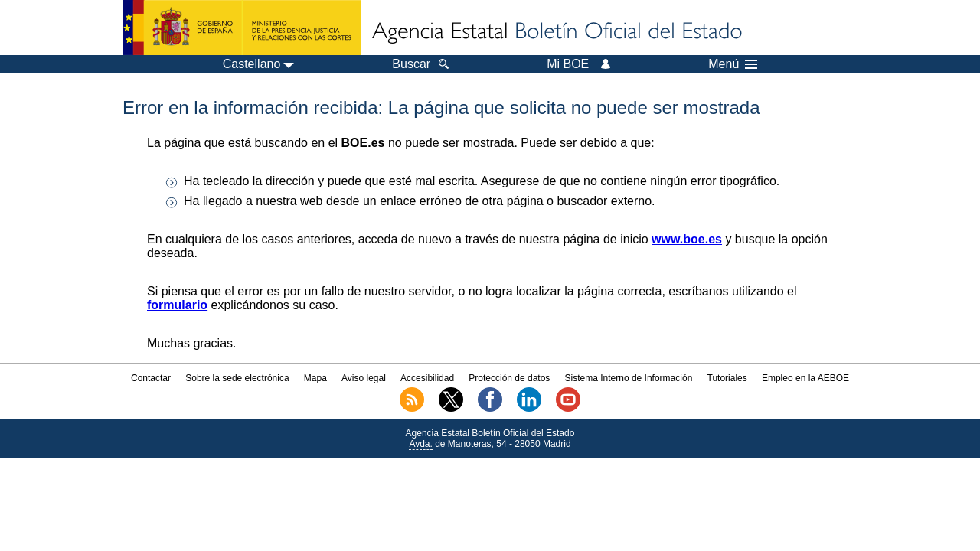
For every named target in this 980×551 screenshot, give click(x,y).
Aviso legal (364, 378)
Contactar (151, 378)
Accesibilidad (427, 378)
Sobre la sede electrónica (237, 378)
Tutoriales (727, 378)
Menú (733, 64)
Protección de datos (509, 378)
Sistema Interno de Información (629, 378)
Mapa (315, 378)
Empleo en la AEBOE (805, 378)
